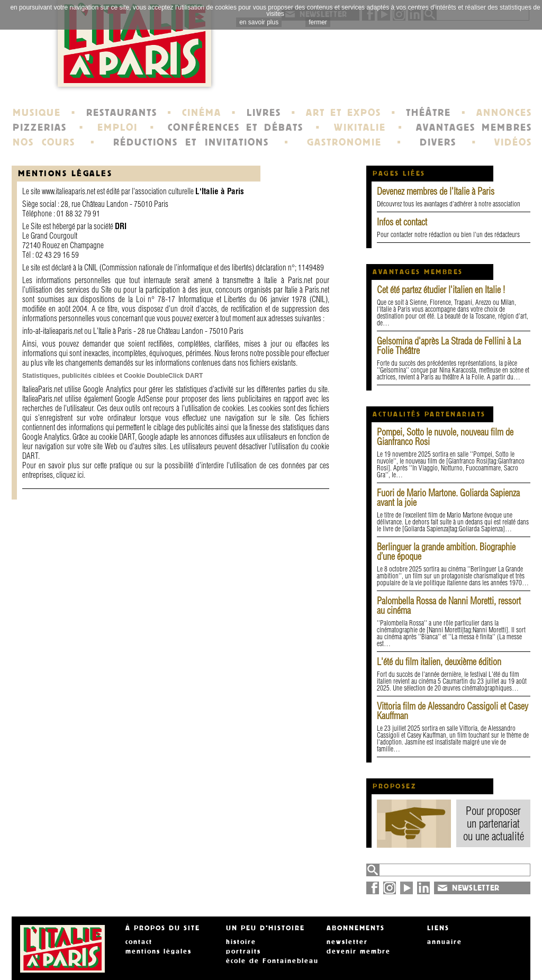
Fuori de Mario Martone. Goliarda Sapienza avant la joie (448, 498)
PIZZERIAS (40, 128)
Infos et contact (402, 222)
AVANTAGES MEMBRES (474, 128)
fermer (318, 22)
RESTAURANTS (122, 113)
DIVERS (438, 142)
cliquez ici (70, 475)
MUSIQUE (37, 113)
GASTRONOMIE (344, 142)
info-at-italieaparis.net (52, 331)
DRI (121, 226)
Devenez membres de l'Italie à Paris (436, 191)
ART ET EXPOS (343, 113)
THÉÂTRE (428, 113)
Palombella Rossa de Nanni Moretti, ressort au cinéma (449, 606)
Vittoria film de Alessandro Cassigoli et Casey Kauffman (453, 711)
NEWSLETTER (476, 888)
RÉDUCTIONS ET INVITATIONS (191, 142)
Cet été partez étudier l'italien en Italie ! (441, 290)
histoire (241, 942)
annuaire (445, 942)
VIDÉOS (513, 142)
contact (139, 942)
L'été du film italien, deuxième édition (439, 662)
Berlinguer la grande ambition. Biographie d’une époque (446, 552)
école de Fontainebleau (272, 961)
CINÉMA (202, 113)
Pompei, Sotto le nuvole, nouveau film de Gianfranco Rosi (445, 437)
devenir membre (359, 951)
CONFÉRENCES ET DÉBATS (235, 128)
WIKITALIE (360, 128)
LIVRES (264, 113)
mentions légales (159, 951)
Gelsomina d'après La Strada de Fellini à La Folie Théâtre (449, 346)
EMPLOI (118, 128)
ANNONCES (504, 113)
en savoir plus (259, 22)
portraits (243, 951)
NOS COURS (44, 142)
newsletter (347, 942)
